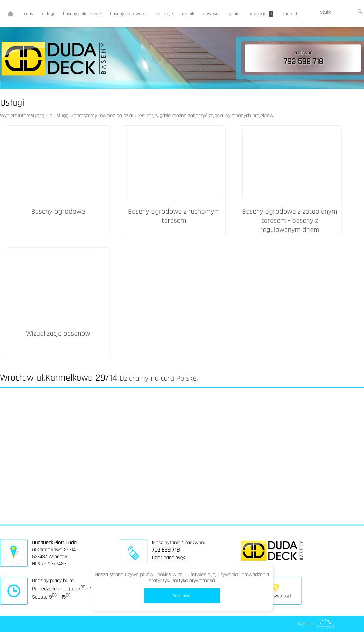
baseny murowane (128, 14)
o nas (28, 14)
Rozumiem (182, 596)
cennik (188, 14)
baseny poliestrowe (82, 14)
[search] (336, 12)
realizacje (164, 14)
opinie (234, 14)
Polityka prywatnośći (193, 581)
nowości (211, 14)
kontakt (290, 14)
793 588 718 (303, 62)
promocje (261, 14)
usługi (48, 14)
